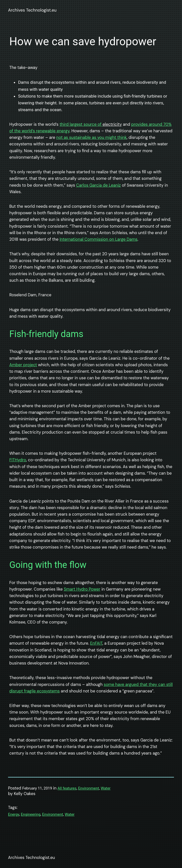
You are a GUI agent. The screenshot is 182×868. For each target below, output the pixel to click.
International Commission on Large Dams (99, 239)
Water (106, 788)
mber (17, 365)
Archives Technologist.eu (32, 10)
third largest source (79, 124)
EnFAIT (96, 643)
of (100, 124)
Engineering (31, 814)
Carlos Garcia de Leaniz (99, 185)
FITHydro (18, 460)
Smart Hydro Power (82, 589)
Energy (14, 814)
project (30, 365)
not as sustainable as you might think (92, 137)
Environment (89, 788)
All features (67, 788)
